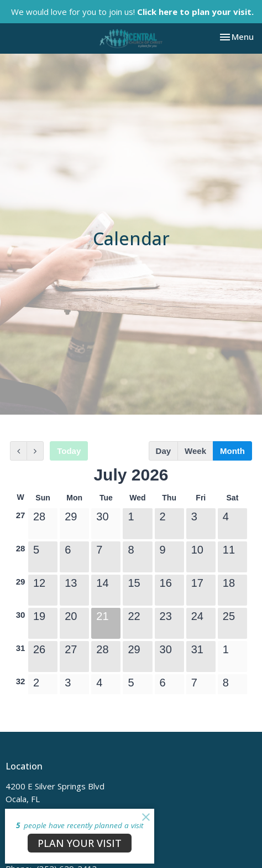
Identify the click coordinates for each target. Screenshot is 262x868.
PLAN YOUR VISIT (80, 843)
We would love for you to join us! (132, 12)
